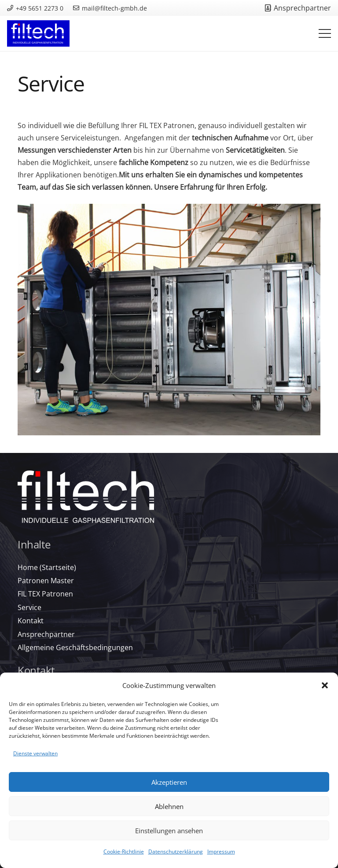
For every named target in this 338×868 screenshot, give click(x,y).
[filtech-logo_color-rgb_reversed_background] (38, 33)
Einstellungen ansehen (169, 831)
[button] (325, 685)
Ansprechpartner (46, 634)
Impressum (221, 851)
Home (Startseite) (47, 567)
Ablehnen (169, 806)
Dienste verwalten (35, 753)
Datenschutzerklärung (176, 851)
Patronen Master (46, 581)
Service (29, 607)
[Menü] (325, 33)
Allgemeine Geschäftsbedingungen (75, 647)
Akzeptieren (169, 782)
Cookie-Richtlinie (124, 851)
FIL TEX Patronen (45, 594)
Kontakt (31, 621)
